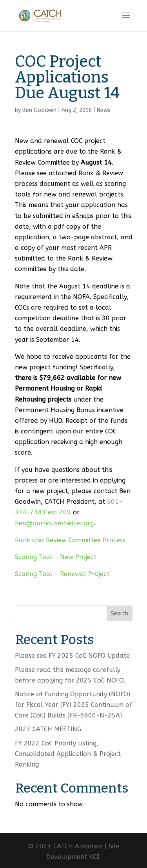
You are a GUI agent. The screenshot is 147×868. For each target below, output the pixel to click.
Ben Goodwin (39, 110)
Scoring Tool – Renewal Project (62, 574)
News (104, 110)
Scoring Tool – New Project (56, 557)
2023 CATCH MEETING (48, 729)
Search (120, 614)
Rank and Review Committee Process (70, 540)
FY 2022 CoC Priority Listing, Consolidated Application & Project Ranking (68, 754)
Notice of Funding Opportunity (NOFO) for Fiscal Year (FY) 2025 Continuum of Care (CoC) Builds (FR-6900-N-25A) (73, 705)
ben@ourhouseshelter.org (54, 523)
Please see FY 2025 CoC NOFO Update (72, 656)
